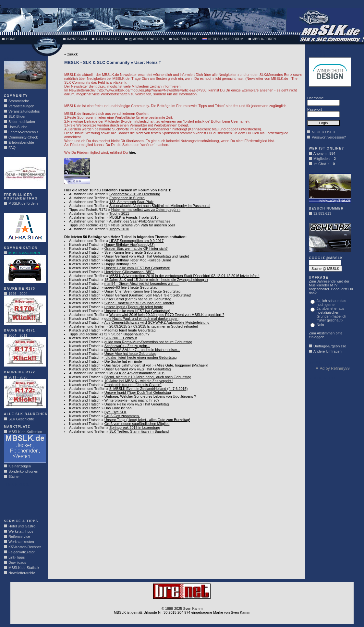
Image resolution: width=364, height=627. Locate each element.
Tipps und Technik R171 (88, 210)
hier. (133, 152)
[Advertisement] (23, 501)
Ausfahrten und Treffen (87, 194)
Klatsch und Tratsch (85, 245)
